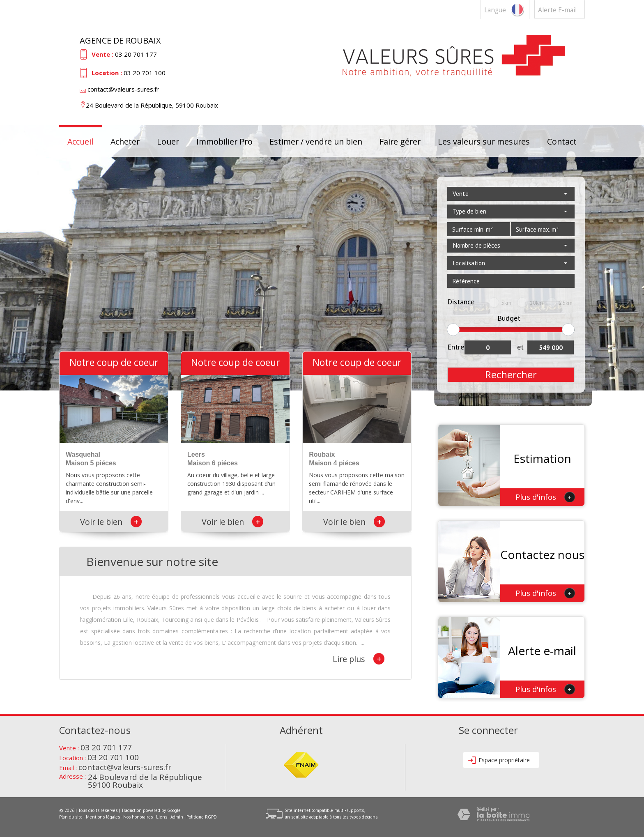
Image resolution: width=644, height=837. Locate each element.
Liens (162, 817)
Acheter (125, 141)
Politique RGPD (202, 817)
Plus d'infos (545, 497)
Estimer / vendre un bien (316, 141)
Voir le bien (111, 522)
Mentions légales (103, 817)
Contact (562, 141)
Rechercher (511, 375)
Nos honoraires (138, 817)
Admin (177, 817)
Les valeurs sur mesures (484, 141)
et (520, 347)
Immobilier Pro (224, 141)
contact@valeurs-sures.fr (123, 89)
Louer (168, 141)
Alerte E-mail (557, 10)
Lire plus (359, 659)
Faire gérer (400, 141)
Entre (456, 347)
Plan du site (71, 817)
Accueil (80, 141)
